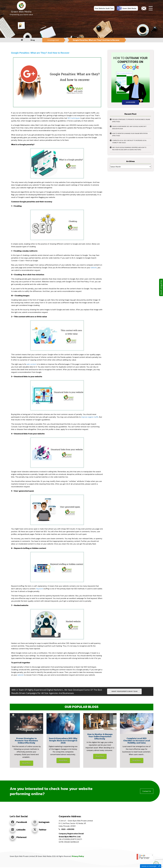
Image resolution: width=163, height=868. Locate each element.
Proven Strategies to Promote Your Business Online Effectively (131, 121)
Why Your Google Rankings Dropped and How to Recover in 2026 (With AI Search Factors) (129, 149)
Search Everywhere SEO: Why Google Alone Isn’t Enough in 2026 (129, 128)
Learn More (131, 102)
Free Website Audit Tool (104, 8)
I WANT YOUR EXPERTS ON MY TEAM (124, 691)
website (94, 268)
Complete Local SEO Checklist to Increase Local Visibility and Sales (129, 142)
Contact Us (147, 791)
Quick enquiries (161, 287)
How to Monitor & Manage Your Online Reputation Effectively (130, 135)
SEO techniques (74, 118)
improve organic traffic (90, 417)
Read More (26, 763)
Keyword (40, 589)
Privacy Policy (78, 856)
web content (31, 364)
